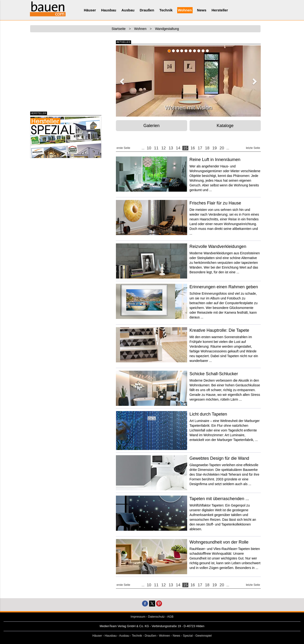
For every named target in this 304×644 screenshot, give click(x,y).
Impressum (138, 617)
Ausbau (128, 10)
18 (207, 148)
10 (149, 148)
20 (222, 148)
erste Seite (123, 148)
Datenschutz (156, 617)
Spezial (188, 636)
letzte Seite (253, 148)
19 (215, 148)
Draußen (147, 10)
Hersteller (220, 10)
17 (200, 148)
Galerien (152, 126)
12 (164, 148)
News (202, 10)
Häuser (90, 10)
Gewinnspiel (204, 636)
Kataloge (225, 126)
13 (171, 148)
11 (156, 148)
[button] (121, 80)
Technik (166, 10)
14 (178, 148)
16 (193, 148)
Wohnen (185, 10)
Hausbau (109, 10)
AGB (170, 617)
